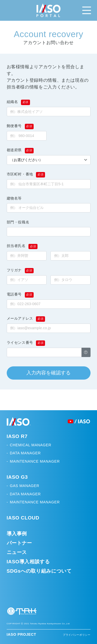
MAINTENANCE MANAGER (35, 461)
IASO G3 (17, 477)
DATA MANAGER (25, 453)
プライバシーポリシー (77, 635)
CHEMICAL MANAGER (31, 445)
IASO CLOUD (23, 518)
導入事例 (17, 534)
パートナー (19, 543)
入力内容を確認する (48, 373)
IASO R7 (17, 436)
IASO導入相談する (28, 562)
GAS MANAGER (25, 486)
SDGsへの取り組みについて (39, 571)
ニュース (17, 552)
